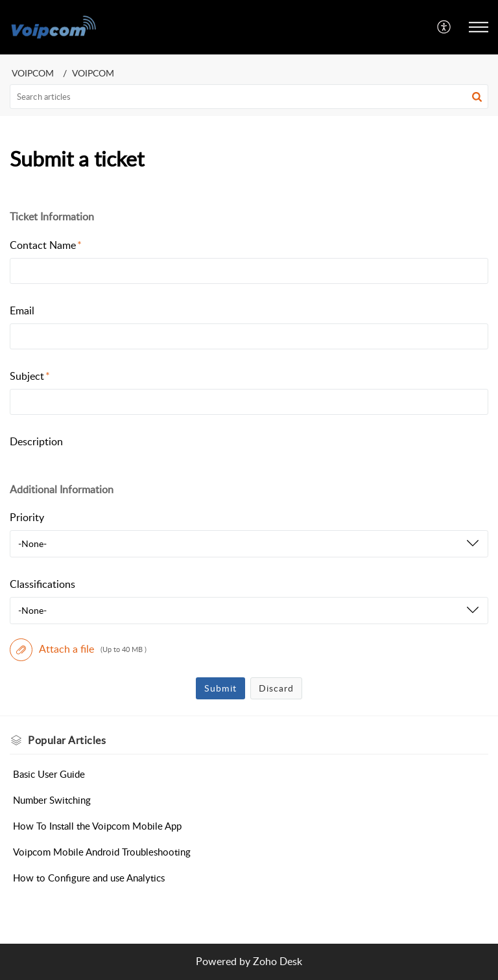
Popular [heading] (67, 740)
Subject (30, 376)
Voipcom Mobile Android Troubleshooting (102, 852)
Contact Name (46, 245)
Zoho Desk (278, 961)
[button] (445, 27)
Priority (27, 517)
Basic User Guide (49, 774)
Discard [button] (276, 688)
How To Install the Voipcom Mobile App (97, 826)
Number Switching (52, 800)
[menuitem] (445, 27)
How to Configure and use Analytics (89, 878)
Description (36, 441)
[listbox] (249, 544)
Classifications (42, 584)
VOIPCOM (33, 73)
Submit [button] (220, 688)
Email (22, 310)
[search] (249, 97)
